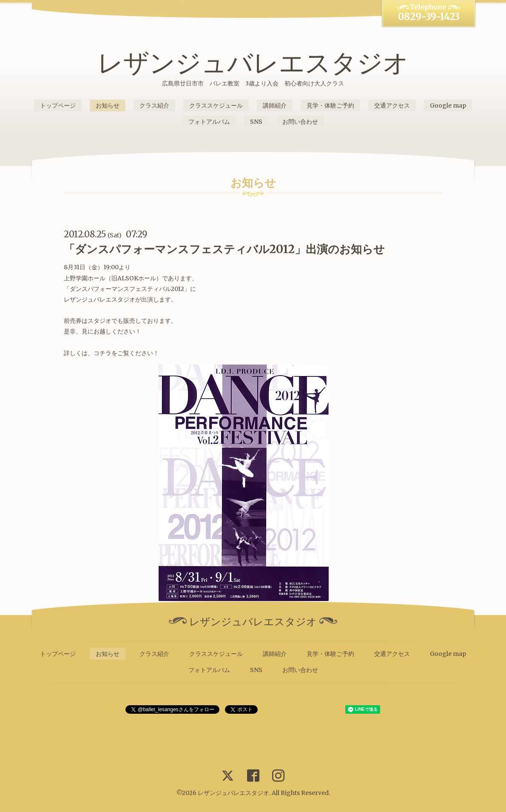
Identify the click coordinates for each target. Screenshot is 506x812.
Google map (448, 105)
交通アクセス (392, 105)
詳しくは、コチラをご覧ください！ (111, 353)
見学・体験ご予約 (330, 105)
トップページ (58, 105)
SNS (256, 122)
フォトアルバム (209, 122)
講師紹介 (275, 105)
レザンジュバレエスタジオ (253, 63)
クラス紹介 (154, 105)
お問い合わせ (300, 122)
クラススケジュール (216, 105)
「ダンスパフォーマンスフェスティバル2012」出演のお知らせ (224, 249)
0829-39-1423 (429, 17)
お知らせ (108, 105)
